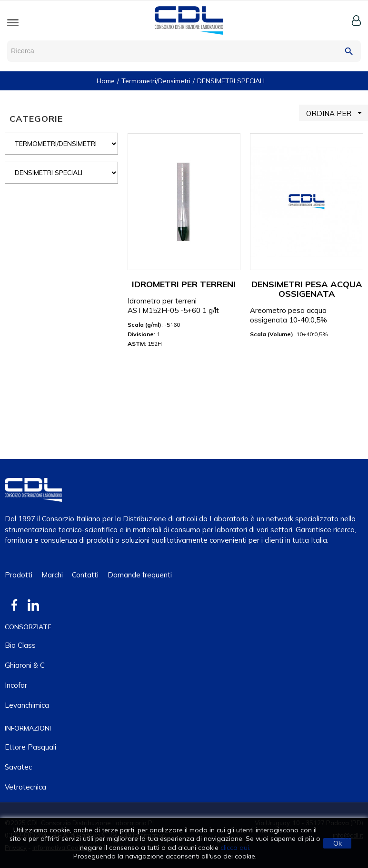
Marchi (52, 575)
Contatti (85, 575)
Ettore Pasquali (30, 747)
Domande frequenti (140, 575)
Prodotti (19, 575)
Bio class (20, 645)
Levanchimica (27, 705)
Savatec (18, 767)
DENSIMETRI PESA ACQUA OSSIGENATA (307, 289)
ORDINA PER (337, 113)
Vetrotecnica (25, 787)
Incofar (16, 685)
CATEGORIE (36, 119)
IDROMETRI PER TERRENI (184, 284)
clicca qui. (235, 848)
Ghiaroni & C (25, 665)
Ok (338, 843)
